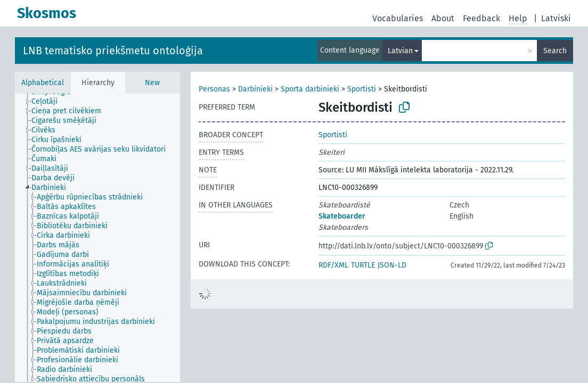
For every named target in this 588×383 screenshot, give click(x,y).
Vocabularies (398, 18)
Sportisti (362, 89)
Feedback (481, 18)
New (152, 83)
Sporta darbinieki (310, 89)
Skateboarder (342, 216)
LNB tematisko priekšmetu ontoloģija (113, 51)
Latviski (556, 18)
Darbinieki (255, 89)
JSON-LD (392, 265)
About (443, 18)
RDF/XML (333, 265)
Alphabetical (43, 83)
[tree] (97, 238)
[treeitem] (49, 102)
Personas (214, 89)
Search (555, 51)
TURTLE (363, 265)
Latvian (400, 51)
